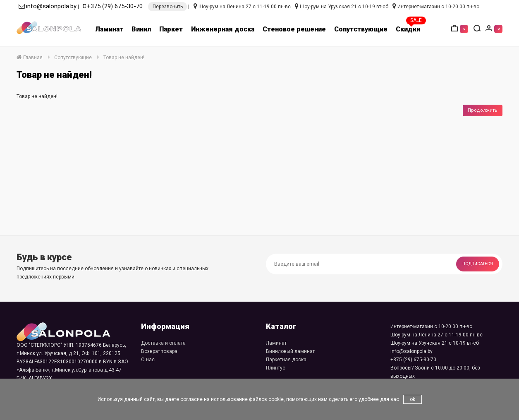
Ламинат (109, 29)
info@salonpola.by (51, 6)
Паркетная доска (286, 360)
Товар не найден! (124, 58)
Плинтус (276, 368)
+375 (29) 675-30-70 (115, 6)
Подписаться (478, 264)
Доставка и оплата (163, 343)
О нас (148, 360)
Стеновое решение (294, 29)
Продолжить (483, 110)
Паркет (171, 29)
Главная (30, 58)
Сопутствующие (361, 29)
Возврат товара (159, 351)
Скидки (408, 29)
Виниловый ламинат (290, 351)
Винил (141, 29)
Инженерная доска (223, 29)
